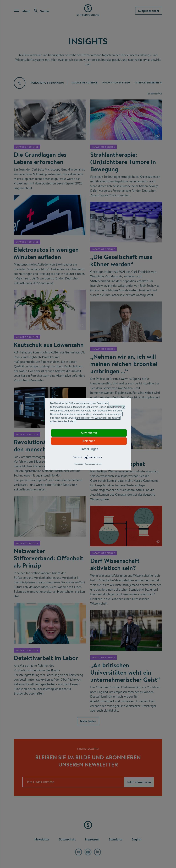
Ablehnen (89, 441)
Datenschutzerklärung (93, 464)
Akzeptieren (89, 433)
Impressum (79, 464)
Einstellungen (89, 449)
